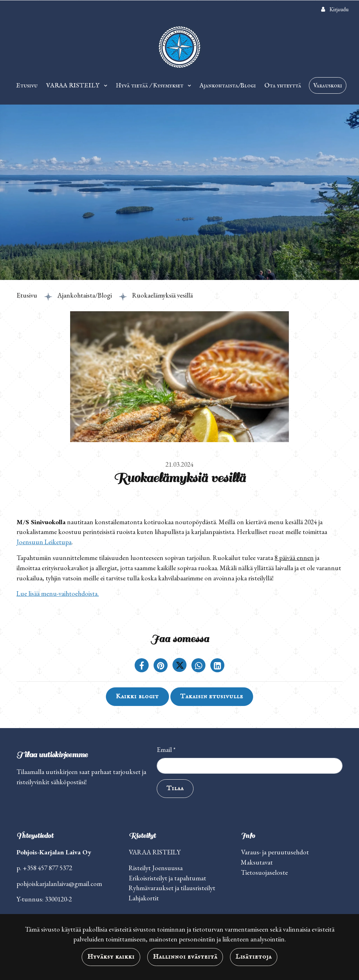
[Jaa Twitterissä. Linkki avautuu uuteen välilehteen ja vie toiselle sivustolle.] (180, 666)
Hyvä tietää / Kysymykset (150, 86)
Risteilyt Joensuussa (156, 868)
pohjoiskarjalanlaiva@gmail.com (59, 884)
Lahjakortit (144, 898)
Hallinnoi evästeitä (185, 957)
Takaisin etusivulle (212, 696)
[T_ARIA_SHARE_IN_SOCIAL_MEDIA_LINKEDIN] (217, 666)
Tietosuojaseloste (264, 872)
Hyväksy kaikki (111, 957)
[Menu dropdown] (104, 85)
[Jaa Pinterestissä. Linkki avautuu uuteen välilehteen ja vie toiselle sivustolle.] (161, 666)
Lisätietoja (254, 957)
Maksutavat (257, 862)
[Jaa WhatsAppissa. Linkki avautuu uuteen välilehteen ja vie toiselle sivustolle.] (199, 666)
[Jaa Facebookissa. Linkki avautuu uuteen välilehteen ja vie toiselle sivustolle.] (142, 666)
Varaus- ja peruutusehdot (275, 852)
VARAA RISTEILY (73, 86)
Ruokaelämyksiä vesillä (162, 295)
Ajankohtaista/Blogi (228, 86)
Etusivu (27, 86)
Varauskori (328, 86)
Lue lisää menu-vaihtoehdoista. (58, 594)
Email (166, 750)
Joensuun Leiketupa (44, 542)
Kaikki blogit (137, 696)
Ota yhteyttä (283, 86)
